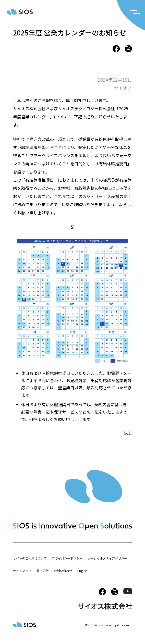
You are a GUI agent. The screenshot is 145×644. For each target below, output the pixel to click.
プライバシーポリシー (67, 558)
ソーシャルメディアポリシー (107, 558)
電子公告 (43, 571)
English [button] (82, 571)
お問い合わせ (63, 571)
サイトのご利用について (30, 558)
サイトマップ (22, 571)
